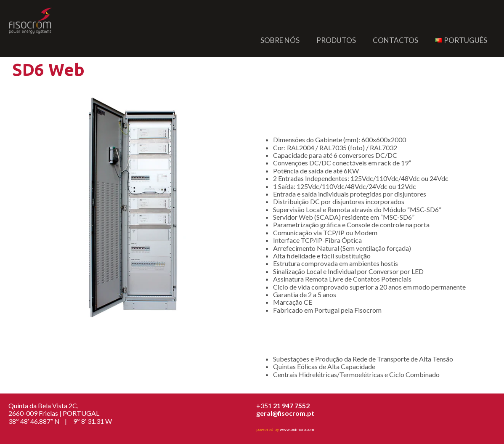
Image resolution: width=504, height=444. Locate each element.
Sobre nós (280, 40)
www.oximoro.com (297, 429)
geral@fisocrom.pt (285, 413)
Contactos (395, 40)
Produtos (336, 40)
